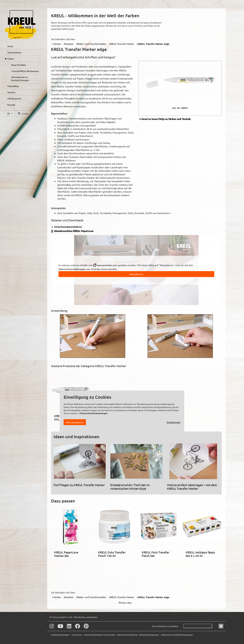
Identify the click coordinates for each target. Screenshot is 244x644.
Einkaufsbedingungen (149, 635)
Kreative (69, 44)
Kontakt (11, 105)
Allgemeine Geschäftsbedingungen (177, 635)
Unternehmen (14, 52)
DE (9, 113)
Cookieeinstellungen (60, 635)
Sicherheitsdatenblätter (68, 227)
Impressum (77, 635)
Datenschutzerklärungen (72, 269)
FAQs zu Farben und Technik (166, 119)
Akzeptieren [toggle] (136, 274)
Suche (23, 113)
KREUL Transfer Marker (122, 44)
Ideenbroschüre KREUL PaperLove (74, 231)
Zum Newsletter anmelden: (165, 626)
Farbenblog (13, 86)
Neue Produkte (19, 65)
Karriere (11, 92)
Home (10, 46)
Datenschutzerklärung (127, 635)
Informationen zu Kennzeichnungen (20, 79)
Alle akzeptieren (75, 422)
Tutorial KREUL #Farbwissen (25, 71)
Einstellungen (174, 422)
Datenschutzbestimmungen (94, 413)
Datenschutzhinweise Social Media (100, 635)
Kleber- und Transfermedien (92, 44)
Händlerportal (14, 98)
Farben (11, 59)
